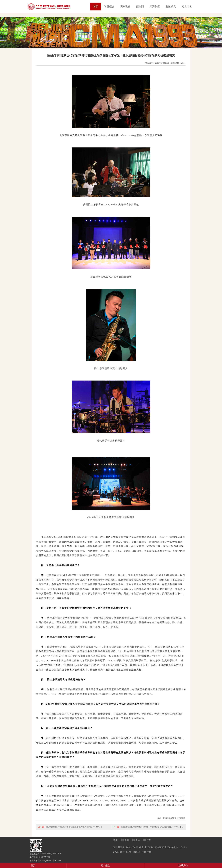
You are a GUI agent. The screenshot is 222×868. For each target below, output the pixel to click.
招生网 (140, 6)
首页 (96, 6)
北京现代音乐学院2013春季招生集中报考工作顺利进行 (70, 827)
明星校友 (171, 6)
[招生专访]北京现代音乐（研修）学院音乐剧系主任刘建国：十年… (151, 827)
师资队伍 (155, 6)
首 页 (116, 840)
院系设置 (125, 6)
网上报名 (187, 6)
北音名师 (136, 840)
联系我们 (183, 865)
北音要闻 (125, 840)
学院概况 (109, 6)
